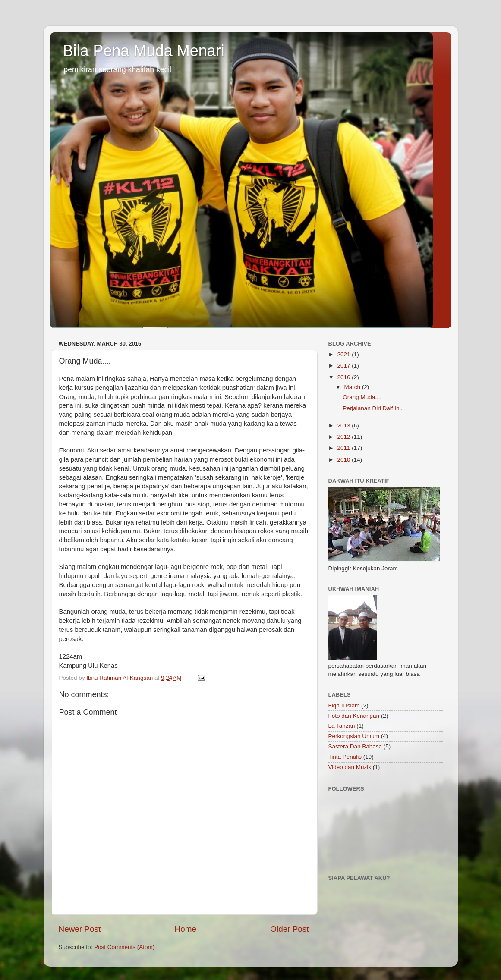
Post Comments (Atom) (124, 947)
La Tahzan (342, 726)
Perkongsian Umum (354, 736)
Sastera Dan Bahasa (355, 746)
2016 (344, 377)
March (353, 387)
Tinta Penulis (345, 757)
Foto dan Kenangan (354, 716)
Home (186, 929)
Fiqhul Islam (344, 705)
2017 (344, 366)
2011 (344, 448)
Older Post (289, 929)
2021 (344, 354)
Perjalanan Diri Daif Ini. (372, 408)
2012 (344, 437)
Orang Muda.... (362, 397)
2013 (344, 426)
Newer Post (80, 929)
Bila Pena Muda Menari (144, 51)
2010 (344, 460)
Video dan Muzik (350, 767)
